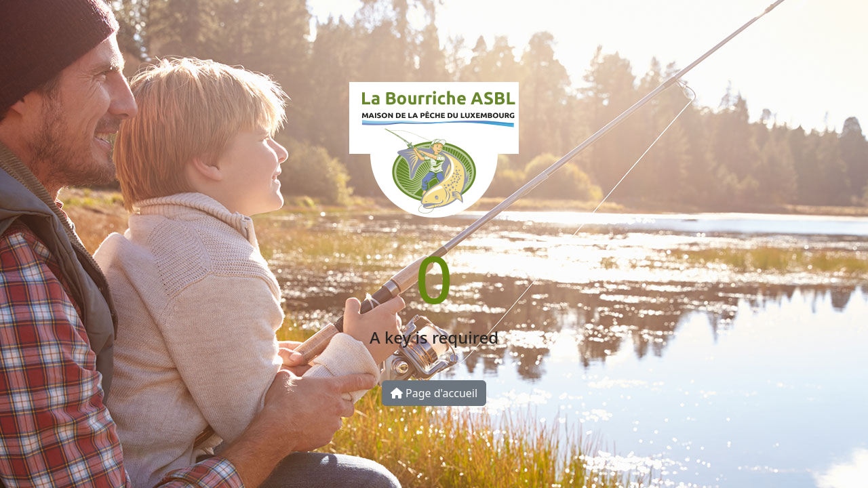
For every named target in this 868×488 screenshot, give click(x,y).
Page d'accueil (434, 393)
